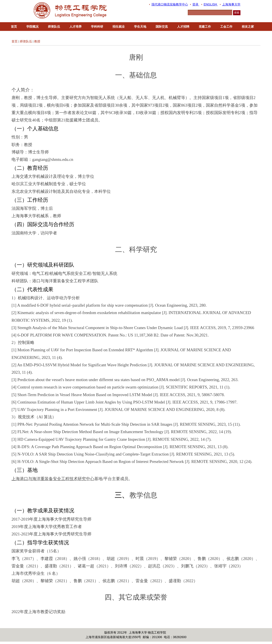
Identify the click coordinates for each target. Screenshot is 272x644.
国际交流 (162, 27)
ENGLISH (211, 4)
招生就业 (119, 27)
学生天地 (140, 27)
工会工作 (226, 27)
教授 (37, 41)
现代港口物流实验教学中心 (170, 4)
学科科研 (97, 27)
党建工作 (205, 27)
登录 (196, 4)
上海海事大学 (231, 4)
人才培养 (76, 27)
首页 (14, 27)
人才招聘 (183, 27)
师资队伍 (54, 27)
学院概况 (32, 27)
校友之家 (248, 27)
